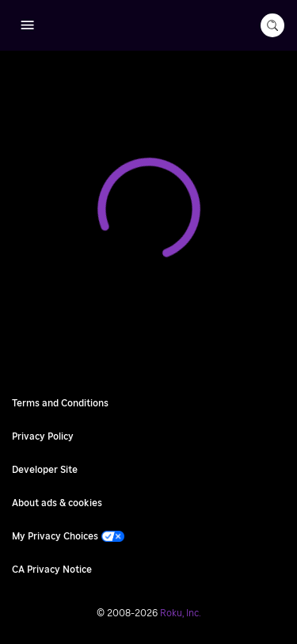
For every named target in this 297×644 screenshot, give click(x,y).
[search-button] (272, 25)
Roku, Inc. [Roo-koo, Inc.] (181, 613)
